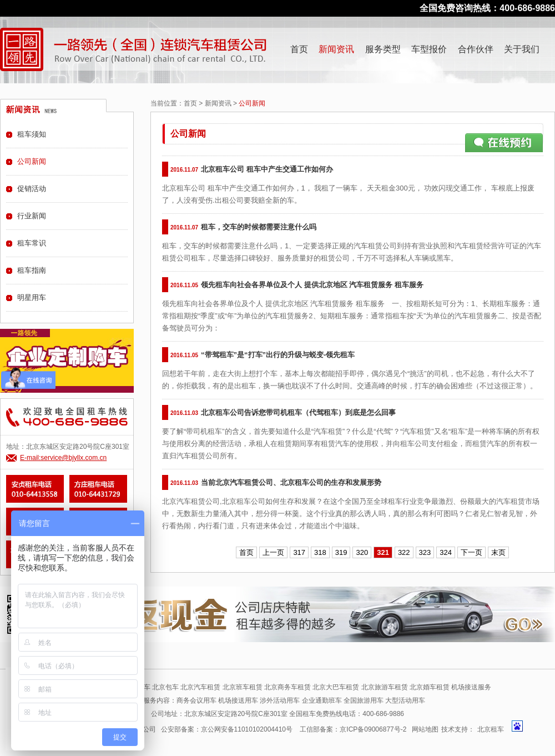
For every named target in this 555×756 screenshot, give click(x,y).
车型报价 (429, 49)
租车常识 (32, 243)
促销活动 (32, 189)
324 (446, 552)
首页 (299, 49)
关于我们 (522, 49)
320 (362, 552)
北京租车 (491, 729)
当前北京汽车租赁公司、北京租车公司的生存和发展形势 (291, 482)
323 (425, 552)
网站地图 (425, 729)
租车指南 (32, 270)
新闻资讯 (336, 49)
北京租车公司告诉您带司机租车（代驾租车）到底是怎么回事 (298, 412)
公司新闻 (32, 161)
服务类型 (383, 49)
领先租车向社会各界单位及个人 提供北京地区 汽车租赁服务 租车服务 (312, 285)
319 (341, 552)
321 (383, 552)
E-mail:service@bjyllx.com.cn (63, 458)
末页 (498, 552)
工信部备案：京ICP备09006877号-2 (353, 729)
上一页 (273, 552)
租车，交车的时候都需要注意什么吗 (259, 227)
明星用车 (32, 297)
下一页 (471, 552)
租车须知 (32, 134)
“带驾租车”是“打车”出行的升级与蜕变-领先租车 (278, 355)
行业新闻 (32, 216)
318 (320, 552)
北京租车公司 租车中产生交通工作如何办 (267, 169)
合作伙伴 (476, 49)
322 (404, 552)
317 (299, 552)
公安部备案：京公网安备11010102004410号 (227, 729)
